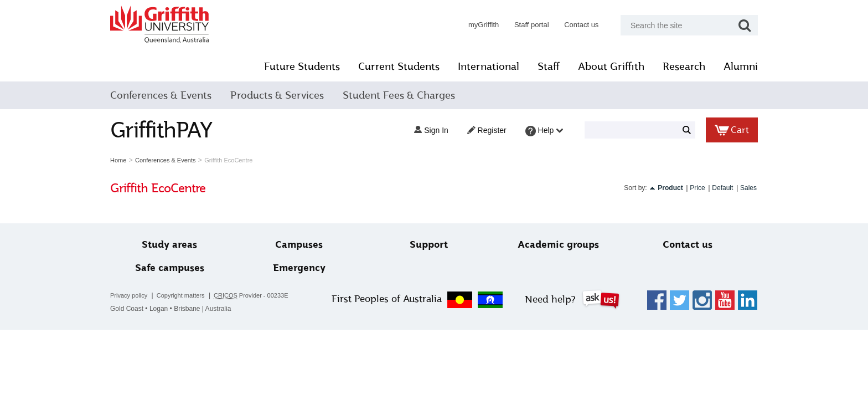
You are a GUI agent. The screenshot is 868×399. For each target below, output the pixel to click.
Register (487, 130)
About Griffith (611, 66)
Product (670, 188)
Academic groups (558, 245)
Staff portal (532, 25)
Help (544, 131)
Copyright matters (181, 295)
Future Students (302, 66)
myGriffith (484, 25)
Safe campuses (170, 268)
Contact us (581, 25)
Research (684, 66)
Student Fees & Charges (399, 95)
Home (118, 160)
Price (697, 188)
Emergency (299, 268)
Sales (748, 188)
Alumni (741, 66)
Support (429, 245)
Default (722, 188)
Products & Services (277, 95)
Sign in (431, 130)
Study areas (169, 245)
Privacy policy (129, 295)
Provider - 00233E (251, 296)
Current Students (399, 66)
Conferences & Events (161, 95)
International (489, 66)
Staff (549, 66)
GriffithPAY (161, 130)
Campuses (299, 245)
